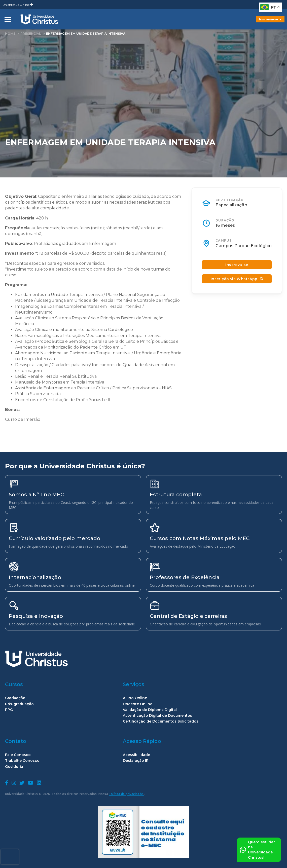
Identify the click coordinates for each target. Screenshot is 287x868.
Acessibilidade (136, 755)
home (10, 34)
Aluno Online (135, 698)
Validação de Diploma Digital (150, 710)
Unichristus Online (18, 5)
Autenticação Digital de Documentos (157, 716)
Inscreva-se (270, 19)
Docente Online (138, 704)
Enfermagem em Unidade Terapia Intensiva (86, 34)
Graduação (15, 698)
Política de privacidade (126, 794)
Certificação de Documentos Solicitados (161, 721)
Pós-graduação (19, 704)
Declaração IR (136, 761)
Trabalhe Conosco (22, 761)
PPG (9, 710)
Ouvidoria (14, 767)
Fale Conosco (18, 755)
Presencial (31, 34)
